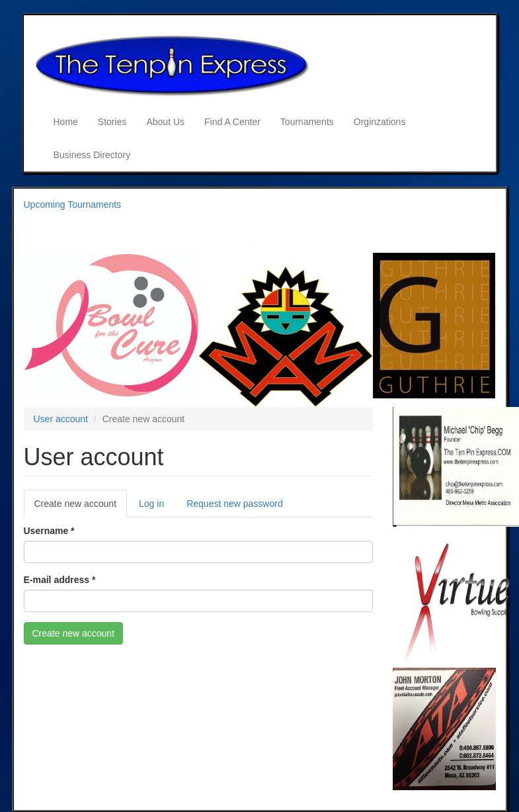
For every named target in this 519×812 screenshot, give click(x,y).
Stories (112, 122)
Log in (151, 504)
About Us (165, 122)
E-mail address (60, 580)
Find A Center (232, 122)
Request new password (235, 504)
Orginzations (380, 122)
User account (61, 419)
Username (49, 531)
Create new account (81, 507)
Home (66, 122)
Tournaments (307, 122)
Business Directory (92, 155)
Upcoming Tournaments (73, 204)
